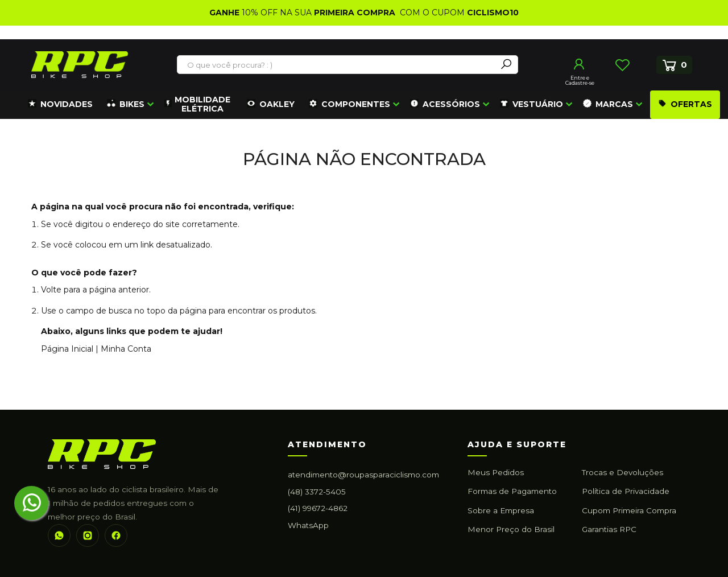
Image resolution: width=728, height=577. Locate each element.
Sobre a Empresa (501, 510)
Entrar (580, 64)
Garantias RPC (609, 529)
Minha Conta (126, 349)
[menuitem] (60, 105)
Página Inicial (67, 349)
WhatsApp (308, 525)
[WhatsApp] (59, 535)
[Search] (506, 65)
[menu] (373, 105)
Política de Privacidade (626, 491)
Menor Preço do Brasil (511, 529)
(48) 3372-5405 (317, 492)
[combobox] (337, 65)
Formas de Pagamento (512, 491)
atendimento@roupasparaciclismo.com (363, 475)
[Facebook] (116, 535)
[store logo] (80, 65)
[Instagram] (88, 535)
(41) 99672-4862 (318, 508)
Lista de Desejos (622, 65)
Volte (51, 290)
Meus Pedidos (496, 472)
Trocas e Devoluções (622, 472)
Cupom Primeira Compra (629, 510)
